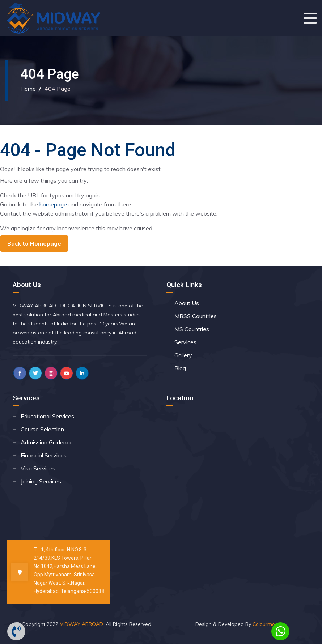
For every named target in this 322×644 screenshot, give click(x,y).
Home (28, 89)
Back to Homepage (34, 243)
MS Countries (192, 329)
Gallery (183, 355)
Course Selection (42, 429)
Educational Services (47, 416)
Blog (180, 368)
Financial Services (44, 455)
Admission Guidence (47, 442)
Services (185, 342)
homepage (53, 204)
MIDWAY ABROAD (81, 624)
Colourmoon (267, 624)
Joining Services (41, 481)
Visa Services (38, 468)
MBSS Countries (196, 316)
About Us (187, 303)
